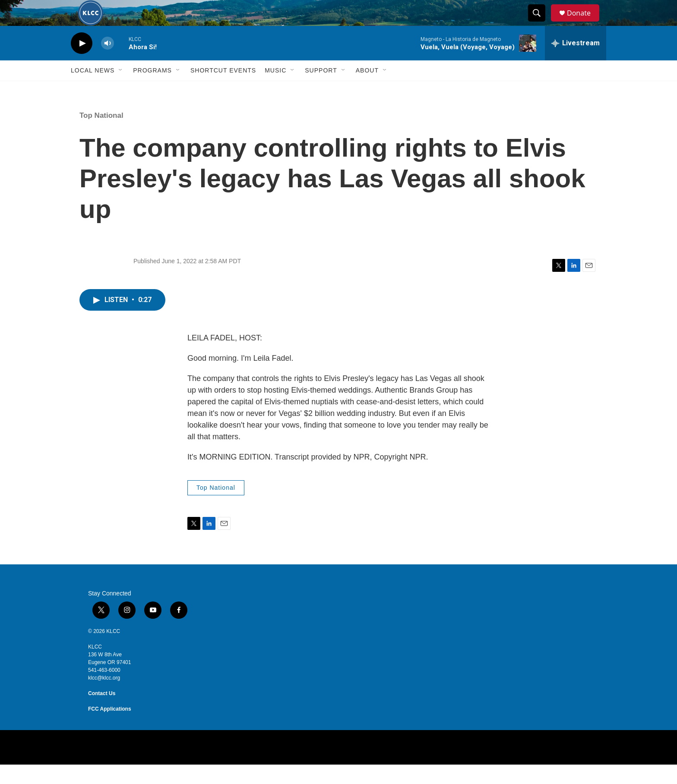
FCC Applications (110, 728)
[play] (82, 63)
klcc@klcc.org (104, 697)
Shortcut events (223, 90)
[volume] (108, 63)
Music (275, 90)
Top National (101, 135)
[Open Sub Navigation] (121, 90)
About (367, 90)
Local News (93, 90)
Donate (584, 23)
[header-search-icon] (541, 23)
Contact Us (102, 713)
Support (321, 90)
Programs (152, 90)
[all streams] (576, 63)
